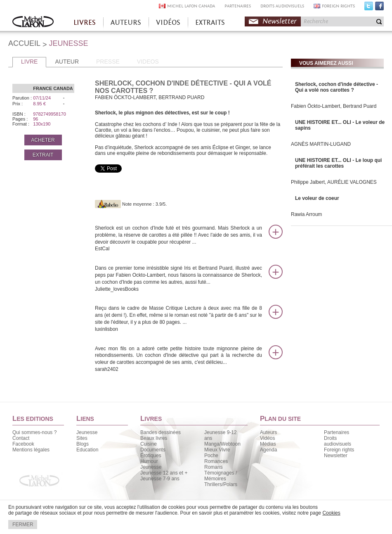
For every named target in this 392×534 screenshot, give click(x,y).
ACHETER (43, 140)
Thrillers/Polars (221, 484)
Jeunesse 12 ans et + (164, 473)
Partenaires (337, 432)
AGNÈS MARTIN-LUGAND (321, 144)
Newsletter (280, 21)
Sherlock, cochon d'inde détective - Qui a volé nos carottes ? (337, 87)
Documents (153, 450)
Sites (82, 438)
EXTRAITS (210, 23)
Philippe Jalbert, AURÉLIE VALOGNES (334, 182)
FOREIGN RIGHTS (338, 6)
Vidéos (267, 438)
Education (87, 450)
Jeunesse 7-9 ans (160, 479)
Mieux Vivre (217, 450)
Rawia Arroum (306, 214)
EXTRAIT (43, 155)
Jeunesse (87, 432)
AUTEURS (126, 23)
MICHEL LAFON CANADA (191, 6)
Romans (214, 467)
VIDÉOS (168, 23)
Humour (149, 461)
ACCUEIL (24, 43)
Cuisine (149, 444)
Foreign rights (339, 450)
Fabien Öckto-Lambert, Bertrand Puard (334, 106)
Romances (216, 461)
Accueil (33, 23)
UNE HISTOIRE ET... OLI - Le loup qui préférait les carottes (338, 163)
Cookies (331, 513)
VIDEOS (148, 62)
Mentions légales (31, 450)
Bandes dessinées (161, 432)
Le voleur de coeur (317, 198)
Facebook (379, 8)
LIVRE (29, 62)
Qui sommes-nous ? (34, 432)
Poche (211, 456)
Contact (21, 438)
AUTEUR (67, 62)
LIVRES (85, 23)
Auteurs (268, 432)
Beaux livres (154, 438)
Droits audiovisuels (338, 441)
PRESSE (108, 62)
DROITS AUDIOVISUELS (282, 6)
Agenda (268, 450)
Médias (268, 444)
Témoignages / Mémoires (221, 476)
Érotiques (151, 456)
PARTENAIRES (238, 6)
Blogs (83, 444)
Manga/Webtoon (222, 444)
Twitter (369, 8)
